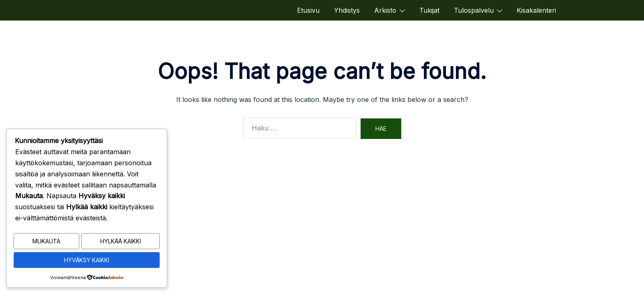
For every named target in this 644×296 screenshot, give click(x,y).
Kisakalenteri (536, 10)
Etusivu (308, 10)
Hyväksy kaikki (87, 260)
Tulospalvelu (474, 10)
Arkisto (385, 10)
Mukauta (46, 243)
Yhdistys (347, 10)
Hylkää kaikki (121, 243)
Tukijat (429, 10)
